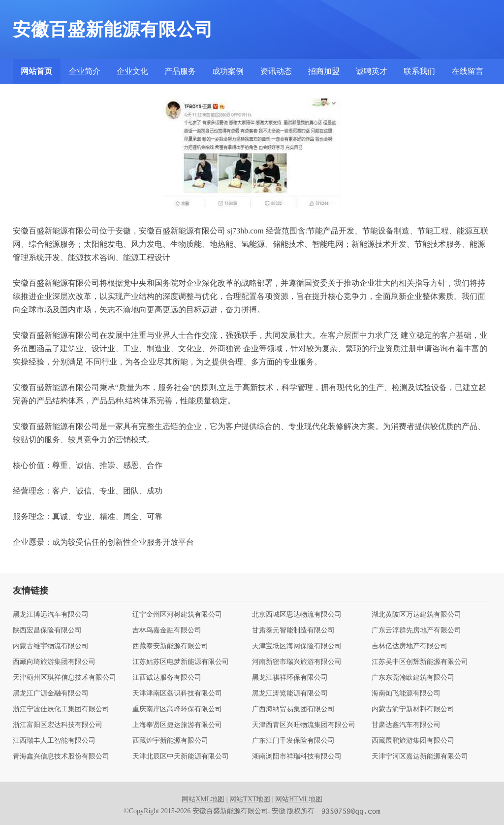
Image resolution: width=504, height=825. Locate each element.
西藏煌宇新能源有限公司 (170, 741)
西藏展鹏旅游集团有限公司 (413, 741)
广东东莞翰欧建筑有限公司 (413, 678)
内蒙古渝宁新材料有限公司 (413, 709)
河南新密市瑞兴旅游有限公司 (297, 662)
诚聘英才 (372, 71)
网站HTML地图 (299, 799)
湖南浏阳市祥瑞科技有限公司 (297, 757)
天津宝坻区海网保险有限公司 (297, 646)
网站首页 (36, 71)
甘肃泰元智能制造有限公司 (293, 630)
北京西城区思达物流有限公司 (297, 615)
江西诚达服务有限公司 (167, 678)
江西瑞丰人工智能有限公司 (54, 741)
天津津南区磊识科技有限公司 (177, 693)
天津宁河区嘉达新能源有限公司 (420, 757)
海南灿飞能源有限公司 (406, 693)
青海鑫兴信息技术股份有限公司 (61, 757)
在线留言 (468, 71)
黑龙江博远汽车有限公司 (51, 615)
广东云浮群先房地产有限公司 (416, 630)
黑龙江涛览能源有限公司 (290, 693)
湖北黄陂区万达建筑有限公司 (416, 615)
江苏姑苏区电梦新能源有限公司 (181, 662)
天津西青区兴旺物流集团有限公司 (304, 725)
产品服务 (180, 71)
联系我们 (419, 71)
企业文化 (132, 71)
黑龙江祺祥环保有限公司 (290, 678)
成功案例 (228, 71)
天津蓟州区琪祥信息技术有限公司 (64, 678)
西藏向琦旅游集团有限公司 (54, 662)
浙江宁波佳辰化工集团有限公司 (61, 709)
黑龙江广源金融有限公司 (51, 693)
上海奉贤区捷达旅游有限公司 (177, 725)
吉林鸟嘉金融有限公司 (167, 630)
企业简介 (85, 71)
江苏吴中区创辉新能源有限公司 (420, 662)
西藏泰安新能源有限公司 (170, 646)
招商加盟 (324, 71)
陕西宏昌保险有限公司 (47, 630)
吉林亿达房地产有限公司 (409, 646)
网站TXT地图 (250, 799)
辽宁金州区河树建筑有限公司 (177, 615)
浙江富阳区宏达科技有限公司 (58, 725)
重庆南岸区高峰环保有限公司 (177, 709)
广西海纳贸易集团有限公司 (293, 709)
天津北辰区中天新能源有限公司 (181, 757)
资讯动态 (276, 71)
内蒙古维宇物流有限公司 (51, 646)
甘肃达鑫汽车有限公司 (406, 725)
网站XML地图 (203, 799)
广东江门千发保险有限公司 (293, 741)
